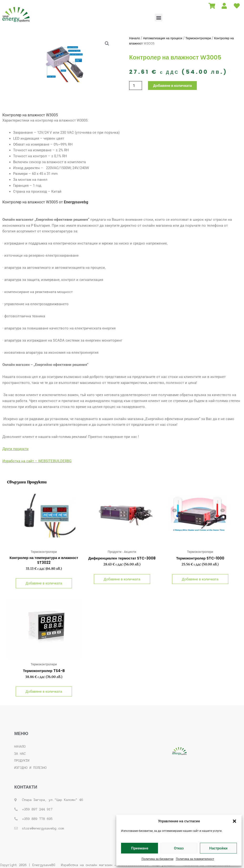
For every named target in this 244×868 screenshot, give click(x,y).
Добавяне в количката (172, 86)
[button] (234, 821)
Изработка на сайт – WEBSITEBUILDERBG (37, 461)
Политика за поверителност (195, 859)
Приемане (140, 848)
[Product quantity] (136, 86)
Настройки (218, 848)
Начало (135, 38)
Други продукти (15, 449)
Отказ (179, 848)
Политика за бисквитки (158, 859)
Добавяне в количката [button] (44, 583)
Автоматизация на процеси (163, 38)
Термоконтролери (198, 38)
